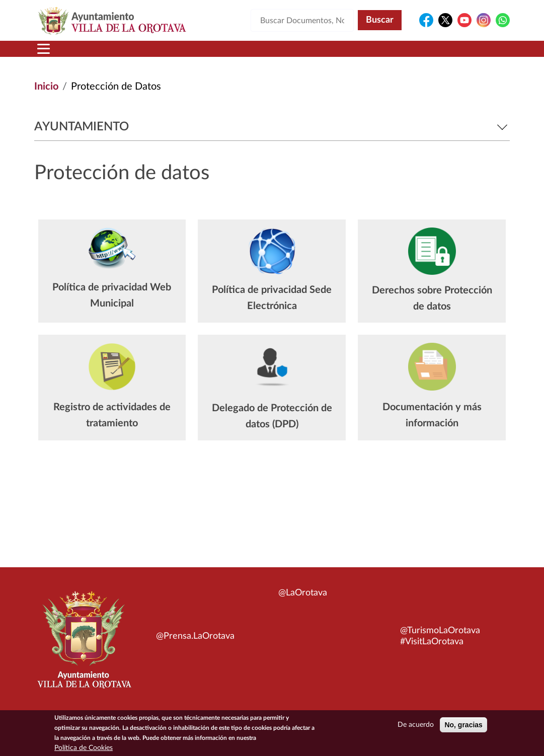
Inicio (46, 87)
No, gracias (463, 727)
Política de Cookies (84, 750)
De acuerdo (416, 727)
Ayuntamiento (272, 127)
